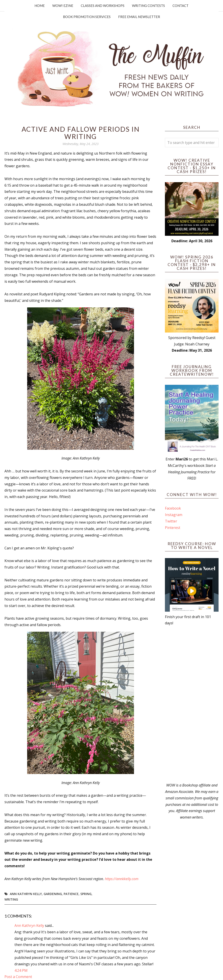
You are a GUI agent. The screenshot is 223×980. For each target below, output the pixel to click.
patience (71, 894)
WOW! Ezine (63, 6)
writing (11, 899)
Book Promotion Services (87, 17)
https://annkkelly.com (122, 879)
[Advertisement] (192, 704)
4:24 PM (21, 970)
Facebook (173, 508)
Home (40, 6)
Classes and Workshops (103, 6)
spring (86, 894)
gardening (53, 894)
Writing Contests (148, 6)
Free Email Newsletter (139, 17)
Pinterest (173, 528)
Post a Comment (18, 977)
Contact (180, 6)
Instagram (174, 515)
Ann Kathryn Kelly (26, 894)
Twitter (171, 521)
